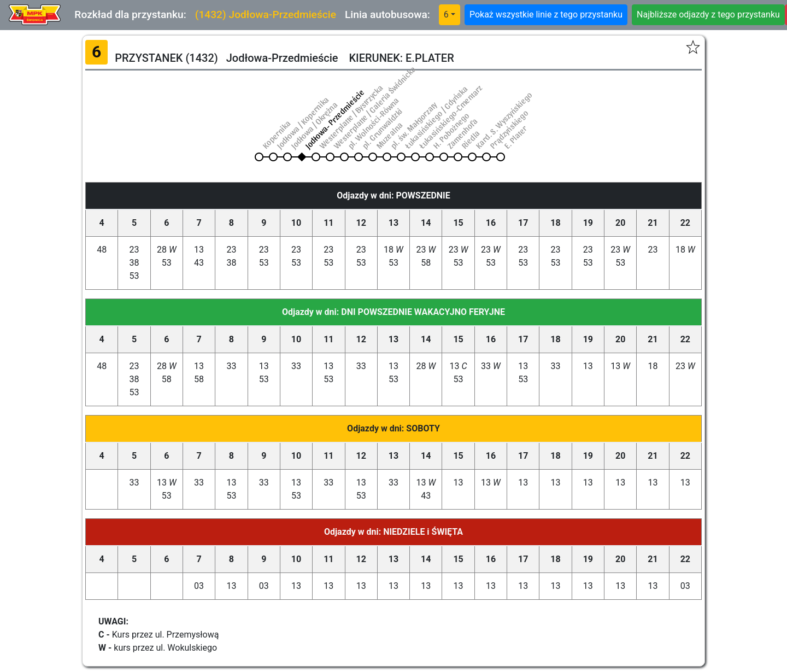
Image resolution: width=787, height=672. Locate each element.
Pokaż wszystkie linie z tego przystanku (546, 14)
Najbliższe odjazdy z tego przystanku (708, 14)
